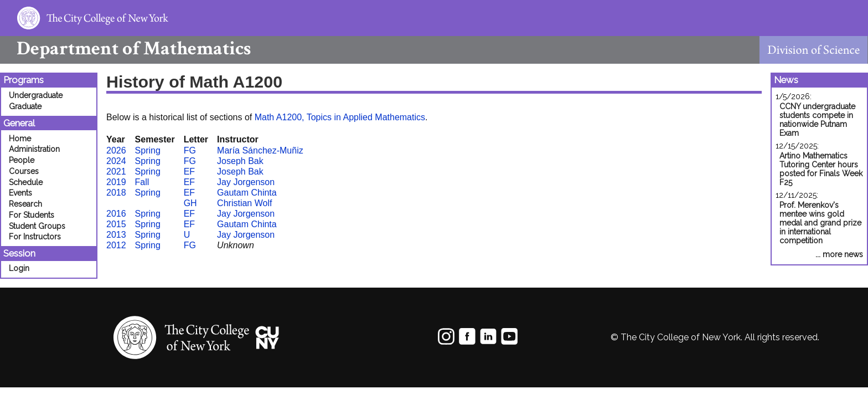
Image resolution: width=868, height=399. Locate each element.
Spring (148, 150)
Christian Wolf (244, 203)
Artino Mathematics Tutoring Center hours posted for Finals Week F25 (821, 169)
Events (20, 193)
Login (19, 268)
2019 (116, 182)
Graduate (25, 106)
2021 (116, 172)
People (22, 160)
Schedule (26, 182)
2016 (116, 214)
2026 (116, 150)
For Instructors (35, 237)
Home (20, 139)
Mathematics (125, 48)
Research (25, 204)
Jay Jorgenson (246, 182)
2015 (116, 224)
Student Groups (37, 226)
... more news (839, 254)
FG (190, 150)
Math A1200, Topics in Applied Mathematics (340, 117)
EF (189, 172)
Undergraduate (36, 95)
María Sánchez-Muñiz (260, 150)
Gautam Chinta (247, 193)
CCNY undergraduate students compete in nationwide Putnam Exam (817, 120)
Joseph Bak (240, 161)
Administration (34, 149)
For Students (32, 215)
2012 (116, 245)
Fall (142, 182)
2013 (116, 235)
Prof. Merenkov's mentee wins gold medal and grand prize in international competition (820, 223)
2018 (116, 193)
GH (190, 203)
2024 (116, 161)
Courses (24, 171)
